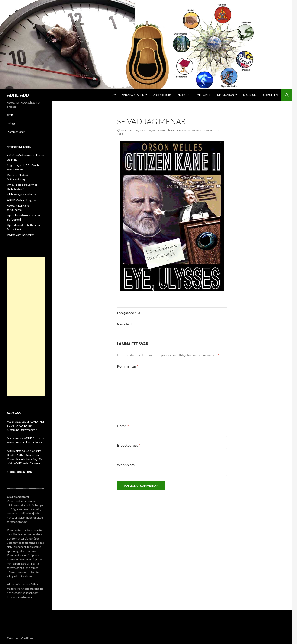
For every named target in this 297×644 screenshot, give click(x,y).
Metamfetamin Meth (19, 472)
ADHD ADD (18, 95)
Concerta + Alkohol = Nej (22, 459)
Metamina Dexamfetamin (22, 430)
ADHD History (162, 95)
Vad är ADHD (30, 421)
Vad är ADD (14, 421)
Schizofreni (270, 95)
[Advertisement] (26, 326)
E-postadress (129, 445)
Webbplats (126, 465)
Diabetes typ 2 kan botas (22, 194)
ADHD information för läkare (25, 442)
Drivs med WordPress (20, 638)
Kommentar (128, 366)
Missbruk (249, 95)
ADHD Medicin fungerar (22, 200)
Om (114, 95)
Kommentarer (16, 132)
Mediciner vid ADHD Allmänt (25, 438)
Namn (123, 426)
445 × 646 (159, 130)
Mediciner (204, 95)
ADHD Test (184, 95)
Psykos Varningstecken (21, 235)
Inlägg (11, 123)
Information (225, 95)
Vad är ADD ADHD (133, 95)
